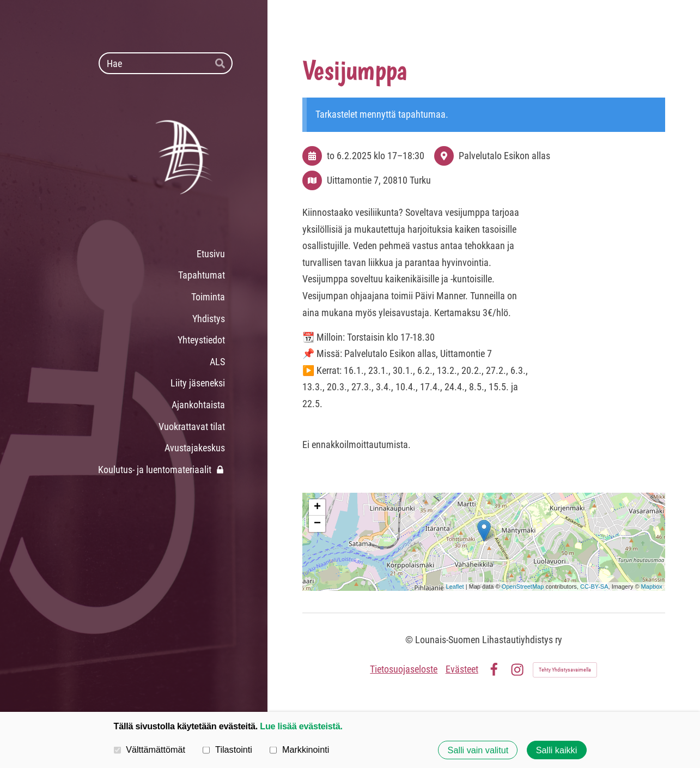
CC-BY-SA (594, 586)
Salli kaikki (557, 750)
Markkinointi (299, 749)
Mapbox (652, 586)
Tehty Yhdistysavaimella (565, 670)
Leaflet (455, 586)
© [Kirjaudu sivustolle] (410, 640)
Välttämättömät (150, 749)
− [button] (317, 524)
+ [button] (317, 507)
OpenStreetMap (523, 586)
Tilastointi (227, 749)
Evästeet (462, 669)
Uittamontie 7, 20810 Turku (379, 180)
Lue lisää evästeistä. (301, 726)
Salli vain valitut (478, 750)
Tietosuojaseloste (404, 669)
